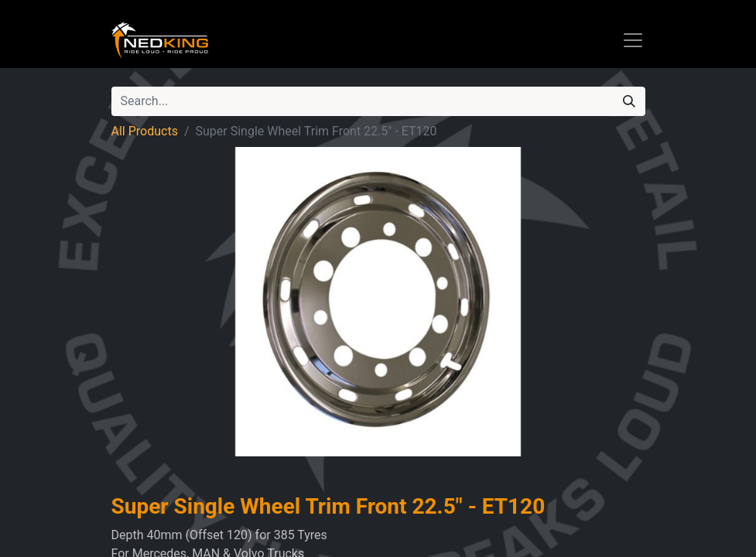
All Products (145, 131)
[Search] (629, 101)
